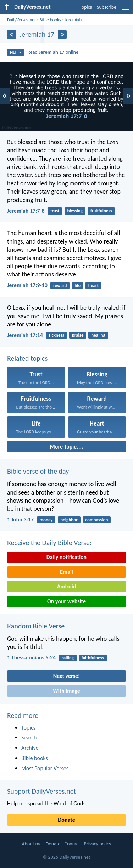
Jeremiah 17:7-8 (26, 211)
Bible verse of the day (38, 471)
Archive (30, 748)
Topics (86, 7)
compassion (97, 520)
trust (55, 211)
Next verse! (66, 676)
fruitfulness (101, 211)
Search (29, 738)
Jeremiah (73, 20)
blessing (75, 211)
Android (66, 586)
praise (78, 335)
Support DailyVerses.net (41, 791)
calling (68, 658)
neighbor (69, 520)
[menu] (126, 10)
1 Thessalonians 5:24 (31, 658)
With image (66, 691)
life (77, 285)
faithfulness (93, 658)
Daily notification (66, 557)
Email (66, 572)
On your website (66, 601)
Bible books (50, 20)
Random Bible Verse (36, 626)
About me (32, 844)
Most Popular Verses (45, 768)
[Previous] (12, 35)
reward (60, 285)
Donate (66, 820)
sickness (56, 335)
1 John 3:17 (20, 519)
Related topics (27, 358)
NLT (16, 52)
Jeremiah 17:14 (25, 335)
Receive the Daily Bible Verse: (49, 543)
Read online (53, 52)
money (46, 520)
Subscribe (107, 7)
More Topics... (66, 447)
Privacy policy (98, 844)
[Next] (62, 35)
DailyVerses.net (21, 20)
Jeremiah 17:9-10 (27, 285)
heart (93, 285)
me (23, 803)
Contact (72, 844)
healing (98, 335)
